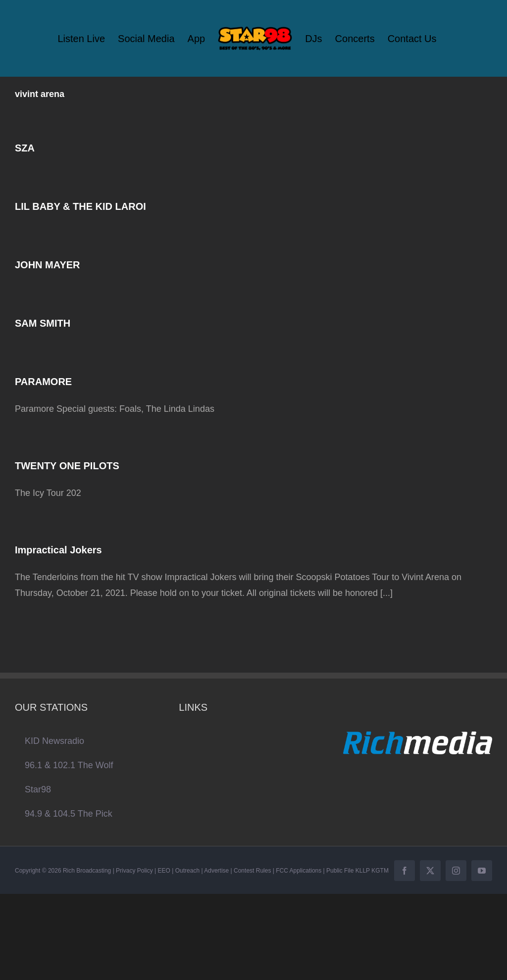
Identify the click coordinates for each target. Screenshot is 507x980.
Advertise (216, 871)
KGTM (380, 871)
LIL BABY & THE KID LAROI (80, 206)
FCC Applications (299, 871)
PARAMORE (43, 382)
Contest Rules (252, 871)
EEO (164, 871)
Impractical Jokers (58, 550)
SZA (25, 148)
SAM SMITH (43, 323)
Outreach (187, 871)
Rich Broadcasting (87, 871)
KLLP (363, 871)
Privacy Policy (134, 871)
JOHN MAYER (48, 265)
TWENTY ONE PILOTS (67, 466)
